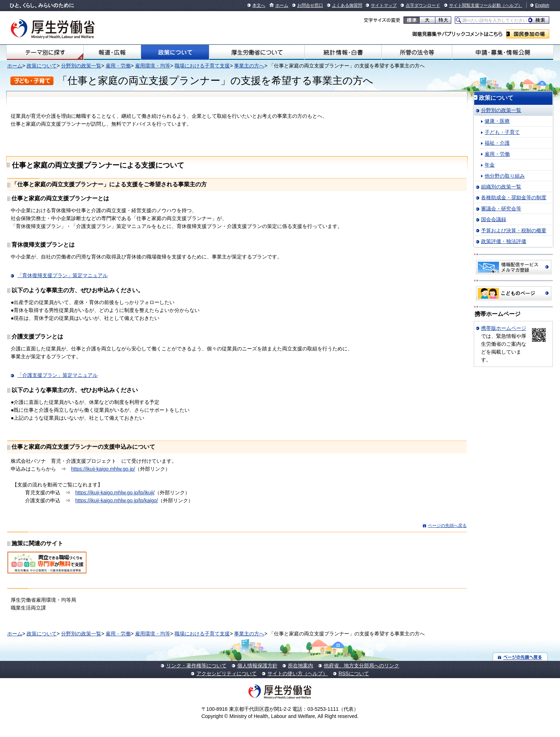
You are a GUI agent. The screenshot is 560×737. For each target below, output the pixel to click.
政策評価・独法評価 (504, 241)
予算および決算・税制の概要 (514, 230)
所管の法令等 (417, 52)
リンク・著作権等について (196, 666)
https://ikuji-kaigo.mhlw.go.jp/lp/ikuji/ (115, 493)
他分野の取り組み (505, 176)
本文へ (259, 5)
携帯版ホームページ (504, 328)
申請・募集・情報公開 (503, 52)
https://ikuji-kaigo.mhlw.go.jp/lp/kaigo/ (117, 500)
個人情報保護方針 (257, 666)
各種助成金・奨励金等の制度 (514, 197)
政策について (175, 52)
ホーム (282, 5)
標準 (412, 20)
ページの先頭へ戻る (447, 526)
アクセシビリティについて (227, 673)
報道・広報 (112, 52)
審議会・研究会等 (501, 209)
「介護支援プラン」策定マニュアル (57, 375)
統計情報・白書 (343, 52)
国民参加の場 (528, 34)
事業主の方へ (249, 66)
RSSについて (354, 673)
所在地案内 (300, 666)
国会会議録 (494, 219)
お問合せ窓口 (310, 5)
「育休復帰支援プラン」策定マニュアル (62, 275)
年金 (490, 165)
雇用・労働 (118, 66)
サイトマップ (384, 5)
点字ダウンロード (423, 5)
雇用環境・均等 (153, 66)
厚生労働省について (257, 52)
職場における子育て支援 (202, 66)
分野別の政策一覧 (81, 66)
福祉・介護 (497, 143)
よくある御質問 (347, 5)
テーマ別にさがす (45, 52)
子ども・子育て (502, 132)
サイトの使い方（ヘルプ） (298, 673)
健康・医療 (497, 121)
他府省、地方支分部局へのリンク (361, 666)
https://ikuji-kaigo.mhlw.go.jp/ (103, 469)
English (542, 5)
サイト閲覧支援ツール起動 (475, 5)
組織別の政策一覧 (501, 187)
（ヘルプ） (512, 5)
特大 (443, 20)
